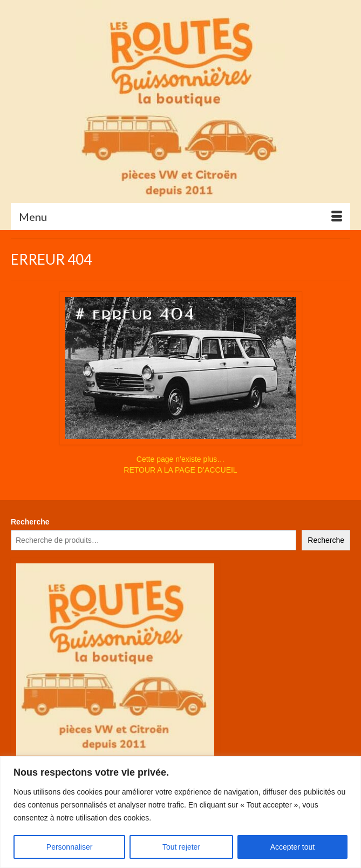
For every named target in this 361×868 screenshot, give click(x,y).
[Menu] (180, 217)
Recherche (30, 522)
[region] (180, 812)
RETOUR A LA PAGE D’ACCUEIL (180, 470)
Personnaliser (70, 847)
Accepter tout (293, 847)
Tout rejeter (181, 847)
